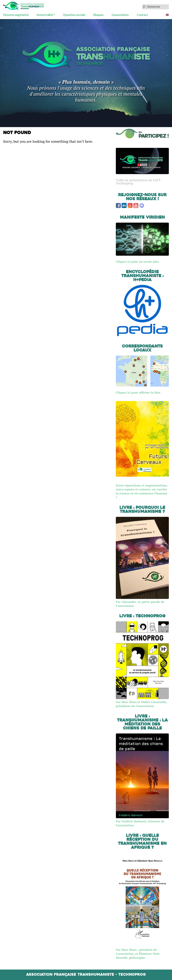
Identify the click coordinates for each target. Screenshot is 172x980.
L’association (120, 15)
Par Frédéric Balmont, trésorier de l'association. (142, 821)
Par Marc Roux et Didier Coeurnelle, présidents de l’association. (142, 702)
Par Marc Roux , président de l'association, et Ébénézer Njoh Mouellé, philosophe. (138, 954)
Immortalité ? (46, 15)
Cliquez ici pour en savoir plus (137, 261)
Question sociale (74, 15)
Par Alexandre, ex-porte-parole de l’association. (142, 602)
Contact (142, 15)
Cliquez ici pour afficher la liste (138, 392)
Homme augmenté (16, 15)
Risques (98, 15)
